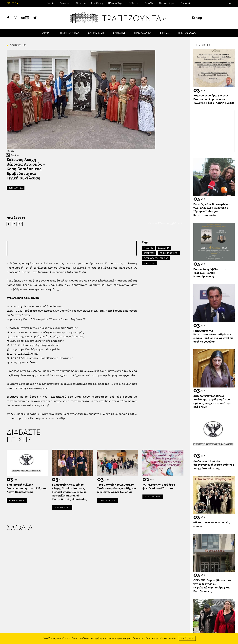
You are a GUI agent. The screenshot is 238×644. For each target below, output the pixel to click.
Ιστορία (50, 3)
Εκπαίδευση (97, 3)
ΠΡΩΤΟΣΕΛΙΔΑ (187, 33)
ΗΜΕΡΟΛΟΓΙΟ (143, 33)
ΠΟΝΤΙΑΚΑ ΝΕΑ (70, 33)
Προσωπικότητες (167, 3)
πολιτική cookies (167, 638)
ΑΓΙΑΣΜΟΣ (148, 248)
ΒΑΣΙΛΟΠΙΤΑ (164, 248)
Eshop (197, 18)
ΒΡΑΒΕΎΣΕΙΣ (149, 253)
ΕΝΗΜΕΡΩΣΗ (96, 33)
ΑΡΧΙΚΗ (47, 33)
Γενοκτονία (186, 3)
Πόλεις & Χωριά (116, 3)
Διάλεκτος (134, 3)
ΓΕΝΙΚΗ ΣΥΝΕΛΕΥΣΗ (169, 253)
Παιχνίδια (149, 3)
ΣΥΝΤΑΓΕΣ (119, 33)
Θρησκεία (81, 3)
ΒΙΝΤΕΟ (164, 33)
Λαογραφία (65, 3)
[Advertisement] (72, 248)
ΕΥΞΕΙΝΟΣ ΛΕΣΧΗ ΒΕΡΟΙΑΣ (156, 258)
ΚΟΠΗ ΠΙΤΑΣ (149, 263)
